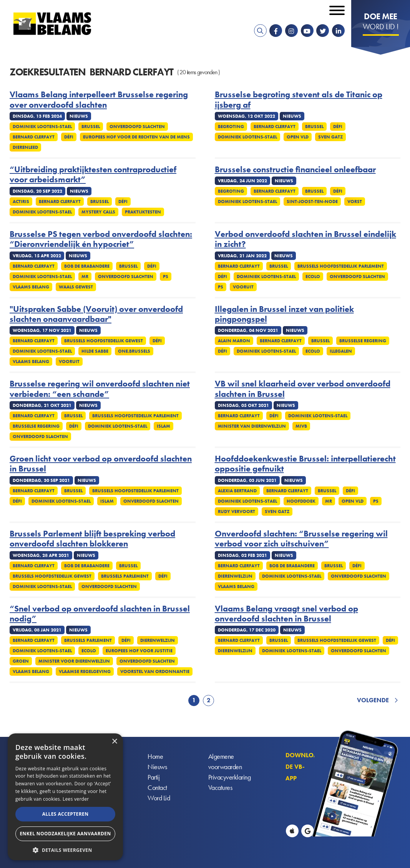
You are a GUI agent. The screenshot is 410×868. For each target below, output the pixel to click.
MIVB (301, 426)
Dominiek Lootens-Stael (42, 127)
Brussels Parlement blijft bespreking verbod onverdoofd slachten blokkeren (92, 539)
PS (166, 277)
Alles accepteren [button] (66, 814)
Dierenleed (25, 147)
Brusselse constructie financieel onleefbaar (295, 170)
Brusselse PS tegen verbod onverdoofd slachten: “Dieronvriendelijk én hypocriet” (101, 239)
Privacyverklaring (230, 777)
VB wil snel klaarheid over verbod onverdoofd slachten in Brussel (303, 389)
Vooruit (243, 287)
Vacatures (220, 788)
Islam (164, 426)
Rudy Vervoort (237, 511)
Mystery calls (98, 212)
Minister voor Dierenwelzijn (74, 661)
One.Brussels (134, 351)
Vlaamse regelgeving (85, 671)
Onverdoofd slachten (137, 127)
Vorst (355, 202)
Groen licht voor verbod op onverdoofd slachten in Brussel (101, 464)
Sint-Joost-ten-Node (312, 202)
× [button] (114, 742)
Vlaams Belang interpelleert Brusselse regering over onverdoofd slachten (99, 100)
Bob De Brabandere (87, 266)
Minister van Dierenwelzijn (252, 426)
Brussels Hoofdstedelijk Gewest (104, 341)
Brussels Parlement (125, 576)
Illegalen (341, 351)
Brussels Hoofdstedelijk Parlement (341, 266)
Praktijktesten (143, 212)
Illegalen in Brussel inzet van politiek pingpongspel (284, 314)
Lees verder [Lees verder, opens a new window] (76, 799)
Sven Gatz (330, 137)
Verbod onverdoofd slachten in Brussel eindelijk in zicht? (305, 239)
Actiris (21, 202)
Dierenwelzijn (235, 576)
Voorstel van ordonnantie (155, 671)
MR (85, 277)
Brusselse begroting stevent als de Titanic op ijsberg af (299, 100)
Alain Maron (234, 341)
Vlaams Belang (31, 287)
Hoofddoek (301, 501)
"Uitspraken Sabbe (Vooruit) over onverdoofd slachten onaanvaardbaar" (96, 314)
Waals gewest (76, 287)
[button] (65, 849)
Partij (154, 777)
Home (155, 757)
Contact (157, 788)
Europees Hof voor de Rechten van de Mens (136, 137)
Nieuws (157, 767)
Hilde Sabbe (95, 351)
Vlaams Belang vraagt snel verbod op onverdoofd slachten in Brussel (286, 614)
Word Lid (159, 798)
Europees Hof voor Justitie (139, 651)
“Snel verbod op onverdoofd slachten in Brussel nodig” (100, 614)
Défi (69, 137)
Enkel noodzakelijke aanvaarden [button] (65, 834)
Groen (21, 661)
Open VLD (298, 137)
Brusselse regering (363, 341)
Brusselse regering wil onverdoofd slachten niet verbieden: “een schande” (100, 389)
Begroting (231, 127)
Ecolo (313, 277)
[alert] (65, 797)
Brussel (91, 127)
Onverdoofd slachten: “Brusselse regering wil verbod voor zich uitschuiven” (301, 539)
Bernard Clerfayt (34, 137)
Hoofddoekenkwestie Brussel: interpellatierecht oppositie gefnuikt (305, 464)
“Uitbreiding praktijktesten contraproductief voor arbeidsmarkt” (93, 175)
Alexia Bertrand (237, 491)
